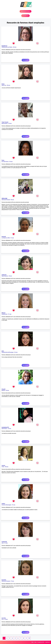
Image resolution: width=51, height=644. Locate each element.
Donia (3, 84)
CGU (35, 642)
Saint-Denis (4, 429)
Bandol (3, 390)
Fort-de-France (5, 162)
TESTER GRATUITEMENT (26, 11)
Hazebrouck (4, 314)
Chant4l (3, 389)
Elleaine (4, 313)
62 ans (7, 390)
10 (29, 638)
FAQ (32, 642)
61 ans (12, 238)
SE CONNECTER (25, 16)
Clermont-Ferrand (6, 200)
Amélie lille (4, 542)
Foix (3, 619)
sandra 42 (4, 275)
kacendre (4, 580)
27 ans (12, 581)
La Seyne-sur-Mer (6, 238)
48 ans (7, 467)
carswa (3, 465)
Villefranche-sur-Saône (7, 47)
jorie (3, 351)
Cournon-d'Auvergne (6, 505)
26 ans (16, 352)
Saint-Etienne (5, 276)
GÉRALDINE (4, 198)
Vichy (3, 467)
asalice (3, 504)
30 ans (11, 162)
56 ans (12, 200)
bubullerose (4, 46)
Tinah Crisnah (5, 122)
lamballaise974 (5, 427)
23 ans (9, 429)
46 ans (8, 85)
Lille (3, 543)
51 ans (10, 314)
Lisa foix (4, 618)
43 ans (10, 123)
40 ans (15, 47)
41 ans (14, 505)
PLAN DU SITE (41, 642)
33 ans (6, 619)
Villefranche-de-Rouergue (8, 352)
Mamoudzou (5, 123)
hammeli (4, 237)
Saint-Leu (4, 85)
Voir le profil (25, 60)
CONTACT (48, 642)
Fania (3, 160)
